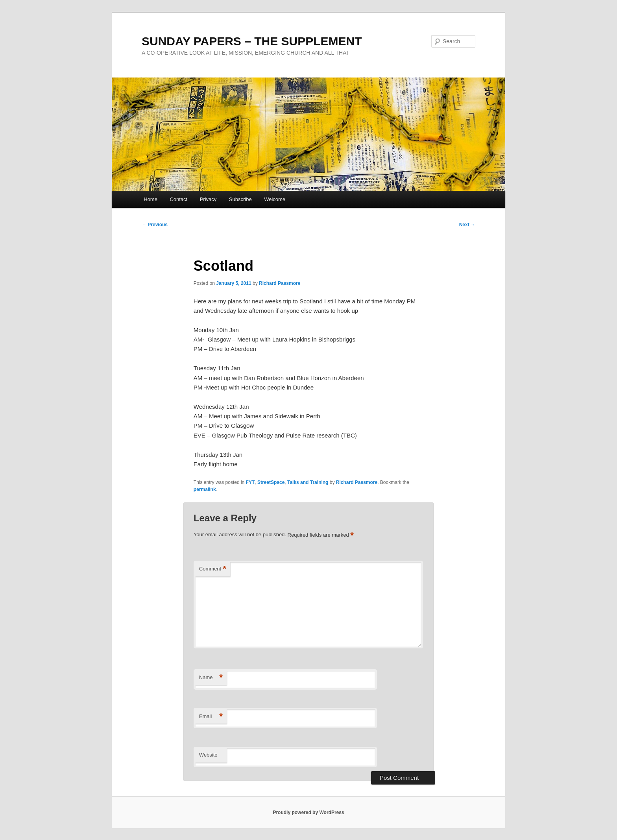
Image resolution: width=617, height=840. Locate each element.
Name (211, 678)
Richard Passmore (280, 283)
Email (211, 717)
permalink (205, 489)
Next (467, 225)
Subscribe (240, 199)
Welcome (275, 199)
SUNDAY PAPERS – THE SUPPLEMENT (252, 41)
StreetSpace (271, 482)
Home (151, 199)
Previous (155, 225)
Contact (178, 199)
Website (208, 755)
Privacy (208, 199)
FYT (250, 482)
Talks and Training (308, 482)
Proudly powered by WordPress (308, 812)
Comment (213, 569)
